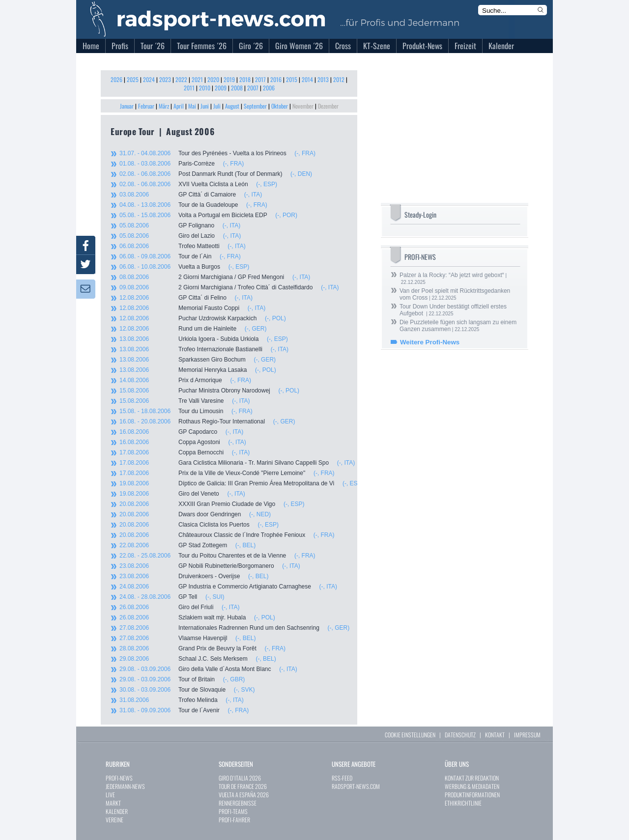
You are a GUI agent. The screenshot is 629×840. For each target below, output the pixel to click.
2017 (260, 79)
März (164, 106)
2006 (269, 88)
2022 (181, 79)
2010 (205, 88)
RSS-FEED (342, 778)
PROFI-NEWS (119, 778)
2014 (307, 79)
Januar (127, 106)
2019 (229, 79)
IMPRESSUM (527, 735)
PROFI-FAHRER (234, 820)
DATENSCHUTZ (460, 735)
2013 (323, 79)
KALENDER (117, 811)
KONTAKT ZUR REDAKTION (472, 778)
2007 (253, 88)
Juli (217, 106)
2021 (197, 79)
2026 (116, 79)
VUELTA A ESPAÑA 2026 (244, 795)
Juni (205, 106)
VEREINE (114, 820)
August (232, 106)
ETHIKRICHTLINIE (463, 803)
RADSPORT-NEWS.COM (356, 786)
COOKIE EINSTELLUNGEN (410, 735)
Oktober (280, 106)
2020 (213, 79)
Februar (146, 106)
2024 (149, 79)
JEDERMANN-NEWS (125, 786)
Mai (192, 106)
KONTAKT (495, 735)
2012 (339, 79)
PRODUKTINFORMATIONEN (472, 795)
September (255, 106)
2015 (292, 79)
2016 (276, 79)
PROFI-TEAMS (233, 811)
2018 (245, 79)
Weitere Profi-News (430, 342)
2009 (221, 88)
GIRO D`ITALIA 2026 (240, 778)
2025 (133, 79)
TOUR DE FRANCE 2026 (243, 786)
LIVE (110, 795)
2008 (237, 88)
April (179, 106)
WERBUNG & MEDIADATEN (472, 786)
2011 (189, 88)
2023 (165, 79)
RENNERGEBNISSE (238, 803)
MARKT (113, 803)
